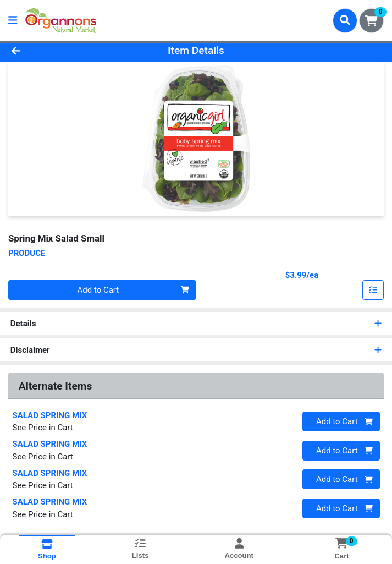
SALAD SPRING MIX (50, 415)
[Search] (345, 20)
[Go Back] (55, 51)
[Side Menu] (13, 21)
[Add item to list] (373, 290)
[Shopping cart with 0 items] (371, 21)
